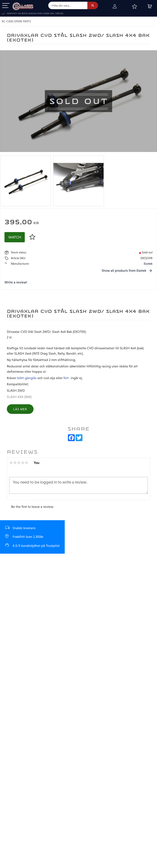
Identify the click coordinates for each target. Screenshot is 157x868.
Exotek (148, 264)
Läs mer (20, 409)
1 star (11, 463)
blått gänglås (27, 378)
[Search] (93, 5)
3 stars (19, 463)
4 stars (23, 463)
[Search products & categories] (68, 5)
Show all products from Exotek (124, 270)
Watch (15, 237)
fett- (67, 378)
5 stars (26, 463)
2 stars (15, 463)
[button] (6, 6)
